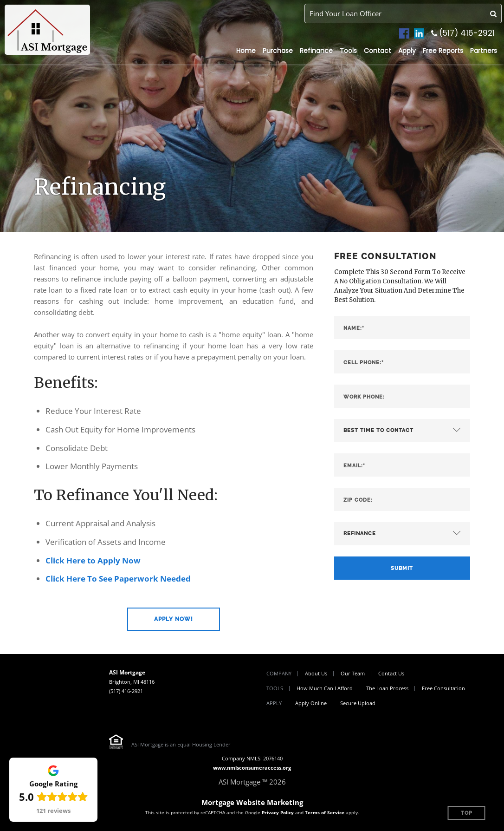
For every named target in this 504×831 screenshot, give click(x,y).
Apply (407, 51)
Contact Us (391, 673)
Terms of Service (325, 812)
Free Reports (443, 51)
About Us (316, 673)
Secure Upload (358, 703)
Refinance (316, 51)
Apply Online (311, 703)
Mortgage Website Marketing (252, 802)
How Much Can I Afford (325, 688)
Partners (484, 51)
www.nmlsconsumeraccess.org (252, 768)
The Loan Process (387, 688)
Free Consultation (443, 688)
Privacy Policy (278, 812)
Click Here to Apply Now (93, 560)
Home (246, 51)
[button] (174, 619)
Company (279, 673)
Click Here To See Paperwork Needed (118, 579)
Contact (378, 51)
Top (467, 813)
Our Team (353, 673)
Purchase (278, 51)
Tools (348, 51)
